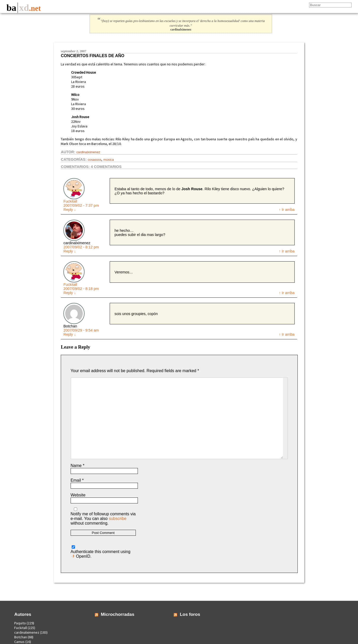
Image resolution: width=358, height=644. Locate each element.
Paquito (20, 623)
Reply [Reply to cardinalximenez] (70, 251)
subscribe (117, 519)
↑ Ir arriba (287, 210)
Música (109, 160)
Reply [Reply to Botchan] (70, 334)
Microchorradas (118, 614)
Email (77, 480)
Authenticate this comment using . (100, 552)
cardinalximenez (88, 152)
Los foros (190, 614)
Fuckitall (70, 201)
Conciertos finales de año (92, 56)
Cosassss (95, 160)
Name (77, 466)
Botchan (21, 637)
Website (78, 495)
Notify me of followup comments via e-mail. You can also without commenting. (103, 516)
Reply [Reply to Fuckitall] (70, 210)
